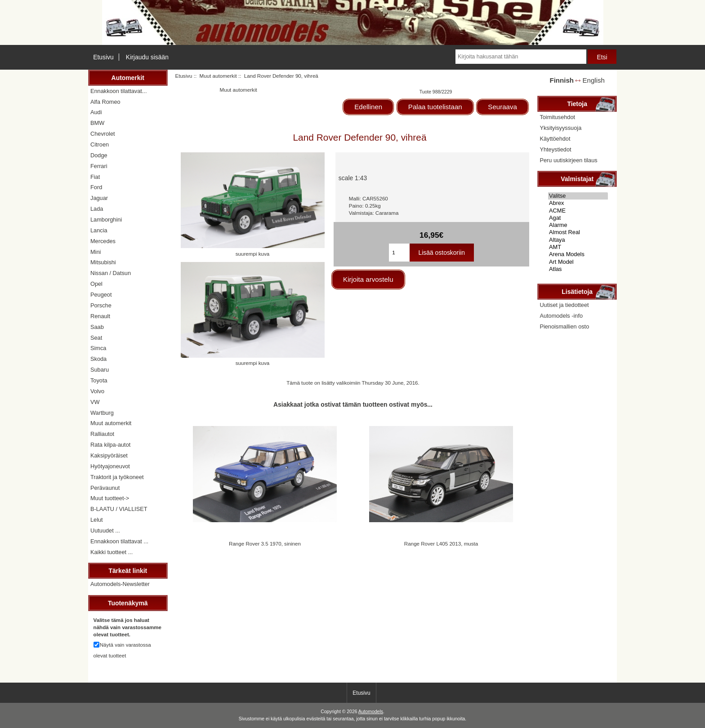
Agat (578, 218)
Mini (96, 252)
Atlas (578, 269)
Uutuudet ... (105, 530)
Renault (100, 316)
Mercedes (103, 241)
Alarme (578, 225)
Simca (98, 348)
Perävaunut (105, 488)
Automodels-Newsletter (120, 584)
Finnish (562, 80)
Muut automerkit (218, 76)
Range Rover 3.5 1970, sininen (265, 544)
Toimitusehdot (557, 117)
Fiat (95, 177)
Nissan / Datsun (111, 273)
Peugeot (101, 295)
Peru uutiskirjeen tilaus (568, 160)
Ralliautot (102, 434)
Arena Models (578, 254)
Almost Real (578, 232)
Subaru (100, 370)
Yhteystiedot (555, 149)
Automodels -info (561, 316)
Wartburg (102, 413)
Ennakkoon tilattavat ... (119, 541)
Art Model (578, 262)
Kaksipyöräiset (109, 455)
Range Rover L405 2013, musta (441, 544)
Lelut (97, 520)
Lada (97, 209)
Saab (97, 327)
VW (95, 402)
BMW (97, 123)
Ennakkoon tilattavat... (118, 91)
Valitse (578, 196)
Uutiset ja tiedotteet (564, 305)
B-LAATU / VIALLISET (119, 509)
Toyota (99, 380)
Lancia (99, 230)
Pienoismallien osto (564, 326)
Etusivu (103, 57)
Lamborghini (106, 220)
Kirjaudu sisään (147, 57)
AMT (578, 247)
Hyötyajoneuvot (110, 466)
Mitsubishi (103, 262)
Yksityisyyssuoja (560, 128)
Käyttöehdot (555, 139)
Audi (96, 112)
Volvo (97, 391)
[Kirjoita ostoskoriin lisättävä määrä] (399, 253)
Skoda (98, 359)
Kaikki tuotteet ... (112, 552)
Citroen (100, 144)
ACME (578, 211)
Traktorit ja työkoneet (117, 477)
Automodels (371, 712)
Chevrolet (103, 134)
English (594, 80)
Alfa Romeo (105, 102)
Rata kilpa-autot (110, 445)
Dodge (99, 155)
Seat (96, 338)
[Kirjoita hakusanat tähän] (521, 57)
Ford (96, 187)
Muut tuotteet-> (110, 498)
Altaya (578, 240)
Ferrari (99, 166)
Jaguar (99, 198)
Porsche (101, 305)
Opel (96, 284)
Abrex (578, 203)
